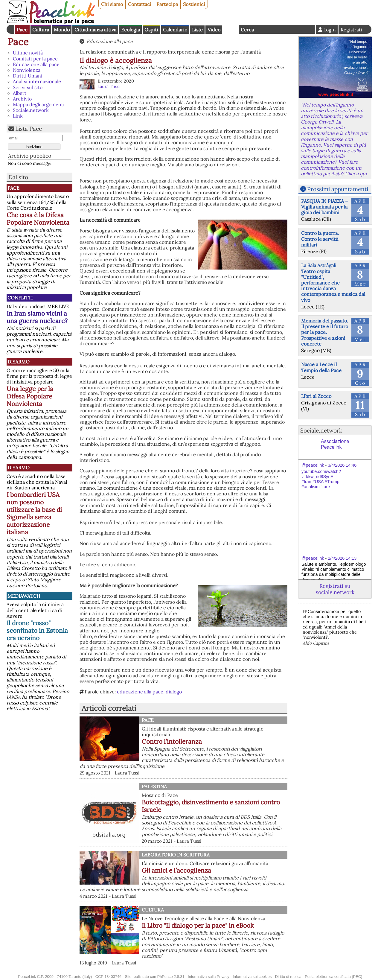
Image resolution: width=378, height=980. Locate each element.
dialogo (174, 692)
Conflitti (20, 298)
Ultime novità (28, 53)
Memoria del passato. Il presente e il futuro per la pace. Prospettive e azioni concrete (325, 332)
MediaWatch (24, 596)
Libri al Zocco (316, 396)
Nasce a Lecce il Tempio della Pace (321, 367)
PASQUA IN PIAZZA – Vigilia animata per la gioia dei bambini (324, 207)
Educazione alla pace (36, 64)
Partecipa (167, 4)
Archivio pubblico (30, 156)
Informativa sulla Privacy (209, 977)
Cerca (247, 30)
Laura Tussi (109, 86)
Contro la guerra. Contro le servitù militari (320, 239)
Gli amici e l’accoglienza (176, 870)
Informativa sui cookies (252, 977)
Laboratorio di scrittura (176, 855)
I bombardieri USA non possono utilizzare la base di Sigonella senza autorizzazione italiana (34, 513)
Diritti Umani (28, 76)
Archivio (22, 99)
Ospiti (151, 30)
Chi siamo (112, 4)
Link (18, 116)
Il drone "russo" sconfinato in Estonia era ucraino (37, 630)
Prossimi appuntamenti (338, 189)
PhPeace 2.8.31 (171, 977)
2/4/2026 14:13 (342, 558)
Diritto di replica (288, 977)
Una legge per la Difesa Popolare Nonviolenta (30, 396)
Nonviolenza (27, 70)
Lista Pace (29, 129)
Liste (197, 30)
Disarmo (19, 362)
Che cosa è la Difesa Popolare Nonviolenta (38, 219)
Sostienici (194, 4)
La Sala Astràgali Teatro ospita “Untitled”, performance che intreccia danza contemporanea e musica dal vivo (333, 283)
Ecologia (131, 30)
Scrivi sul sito (28, 87)
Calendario (175, 30)
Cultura (41, 30)
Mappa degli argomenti (39, 104)
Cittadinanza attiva (95, 30)
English (231, 29)
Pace (22, 30)
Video (214, 30)
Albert (20, 93)
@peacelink (313, 465)
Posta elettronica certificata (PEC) (333, 977)
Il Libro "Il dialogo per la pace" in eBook (198, 925)
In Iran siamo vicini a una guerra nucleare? (37, 317)
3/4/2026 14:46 (342, 465)
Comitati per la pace (35, 59)
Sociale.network (31, 110)
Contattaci (140, 4)
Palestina (154, 786)
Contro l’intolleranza (172, 741)
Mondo (62, 30)
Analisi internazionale (37, 81)
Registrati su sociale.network (335, 589)
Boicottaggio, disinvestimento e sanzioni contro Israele (211, 806)
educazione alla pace (140, 692)
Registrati (351, 30)
